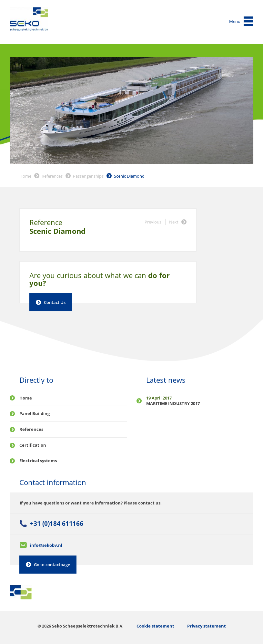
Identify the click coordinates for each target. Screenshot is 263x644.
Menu (235, 21)
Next (174, 222)
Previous (153, 222)
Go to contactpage (52, 565)
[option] (131, 111)
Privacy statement (207, 626)
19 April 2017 (159, 398)
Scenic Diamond (129, 176)
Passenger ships (88, 176)
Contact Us (55, 302)
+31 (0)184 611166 (57, 524)
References (52, 176)
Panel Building (35, 413)
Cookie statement (155, 626)
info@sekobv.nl (46, 545)
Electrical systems (38, 461)
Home (25, 176)
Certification (33, 445)
